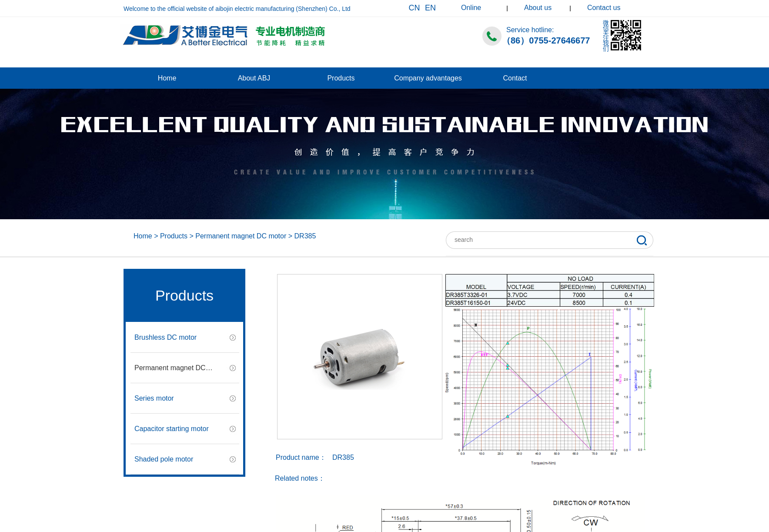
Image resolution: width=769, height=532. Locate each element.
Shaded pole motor (164, 459)
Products (341, 78)
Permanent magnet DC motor (241, 236)
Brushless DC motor (166, 337)
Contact (515, 78)
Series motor (154, 398)
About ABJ (254, 78)
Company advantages (428, 78)
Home (167, 78)
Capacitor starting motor (172, 429)
